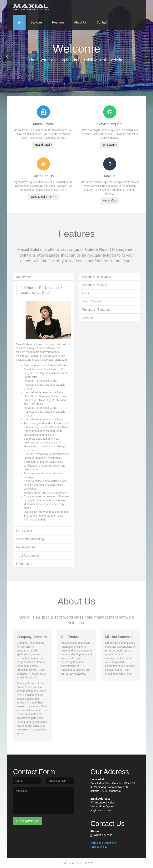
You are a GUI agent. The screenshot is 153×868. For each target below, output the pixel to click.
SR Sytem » (110, 145)
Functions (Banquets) (97, 310)
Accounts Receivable (97, 277)
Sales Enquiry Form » (43, 197)
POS (86, 293)
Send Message (28, 821)
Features (58, 22)
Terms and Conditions (104, 843)
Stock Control (91, 301)
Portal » (43, 145)
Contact (102, 22)
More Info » (110, 201)
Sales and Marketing (30, 539)
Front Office (24, 531)
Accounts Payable (95, 285)
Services (36, 22)
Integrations (24, 564)
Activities (88, 318)
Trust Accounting (27, 555)
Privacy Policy (99, 847)
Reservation (24, 277)
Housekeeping (26, 547)
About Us (81, 22)
